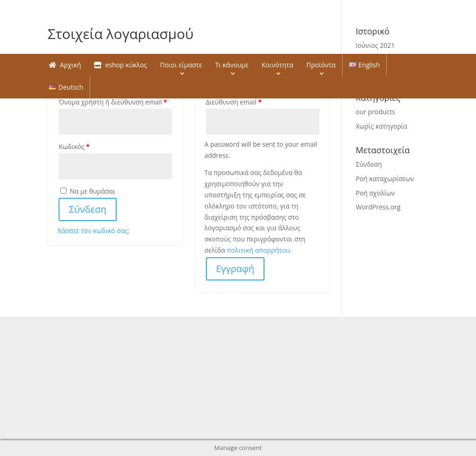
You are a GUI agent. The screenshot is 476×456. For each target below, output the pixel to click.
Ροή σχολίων (375, 193)
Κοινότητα (278, 65)
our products (375, 112)
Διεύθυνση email (234, 102)
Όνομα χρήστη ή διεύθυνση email (113, 102)
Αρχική (65, 65)
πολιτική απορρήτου (258, 250)
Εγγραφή (235, 269)
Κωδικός (74, 147)
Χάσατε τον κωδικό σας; (93, 231)
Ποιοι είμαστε (181, 65)
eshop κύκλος (120, 65)
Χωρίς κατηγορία (381, 126)
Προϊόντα (321, 65)
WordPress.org (378, 207)
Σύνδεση (87, 209)
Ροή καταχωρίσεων (385, 179)
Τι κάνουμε (232, 65)
